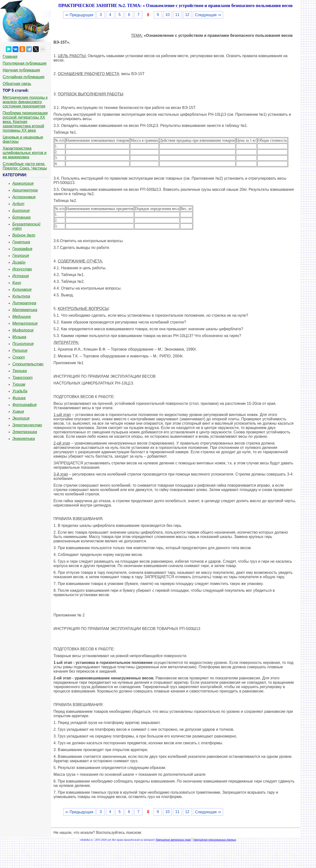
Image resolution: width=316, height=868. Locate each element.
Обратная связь (17, 84)
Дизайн (19, 262)
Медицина (22, 317)
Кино (17, 283)
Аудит (18, 204)
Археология (23, 183)
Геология (21, 256)
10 (167, 15)
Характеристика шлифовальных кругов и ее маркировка (25, 153)
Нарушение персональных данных (215, 840)
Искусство (22, 269)
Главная (10, 57)
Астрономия (24, 197)
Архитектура (25, 190)
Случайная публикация (23, 77)
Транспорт (23, 378)
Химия (18, 411)
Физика (19, 398)
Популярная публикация (25, 63)
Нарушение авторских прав (173, 840)
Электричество (27, 425)
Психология (23, 344)
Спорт (19, 357)
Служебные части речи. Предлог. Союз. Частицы (25, 166)
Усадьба (20, 391)
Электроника (25, 432)
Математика (25, 310)
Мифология (23, 330)
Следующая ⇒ (208, 15)
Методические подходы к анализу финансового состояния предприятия (25, 102)
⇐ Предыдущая (79, 15)
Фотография (24, 405)
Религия (20, 350)
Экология (21, 418)
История (21, 276)
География (22, 249)
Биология (21, 211)
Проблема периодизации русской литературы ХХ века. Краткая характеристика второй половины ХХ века (25, 122)
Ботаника (22, 217)
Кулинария (22, 289)
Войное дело (24, 235)
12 (187, 15)
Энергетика (24, 439)
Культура (21, 296)
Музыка (19, 337)
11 (177, 15)
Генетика (21, 242)
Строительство (28, 364)
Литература (24, 303)
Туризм (19, 384)
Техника (20, 371)
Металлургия (25, 323)
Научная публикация (21, 70)
